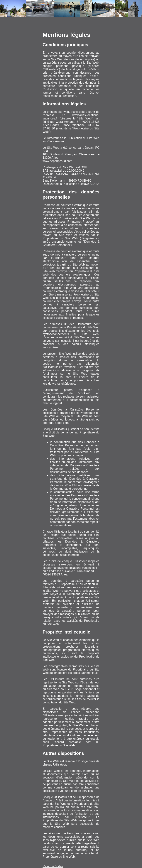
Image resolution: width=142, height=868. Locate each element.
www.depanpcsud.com (57, 161)
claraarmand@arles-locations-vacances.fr (70, 568)
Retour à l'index (53, 866)
